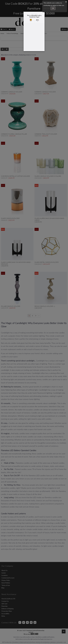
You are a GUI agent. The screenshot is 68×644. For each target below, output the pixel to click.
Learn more (47, 8)
